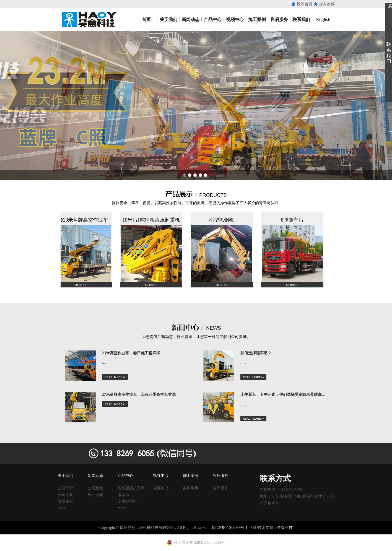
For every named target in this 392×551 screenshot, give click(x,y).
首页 (146, 20)
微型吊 (123, 495)
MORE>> (82, 285)
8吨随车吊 (294, 220)
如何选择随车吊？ (256, 353)
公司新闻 (95, 488)
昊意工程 (88, 20)
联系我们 (301, 20)
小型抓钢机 (223, 220)
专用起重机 (127, 501)
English (323, 20)
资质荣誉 (66, 501)
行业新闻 (95, 495)
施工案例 (257, 20)
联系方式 (275, 478)
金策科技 (285, 528)
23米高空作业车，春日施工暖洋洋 (131, 353)
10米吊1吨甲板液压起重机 (153, 220)
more (62, 508)
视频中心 (235, 20)
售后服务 (279, 20)
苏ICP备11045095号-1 (229, 528)
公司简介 (66, 488)
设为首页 (305, 4)
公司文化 (66, 495)
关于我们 (168, 20)
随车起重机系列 (131, 488)
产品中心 (213, 20)
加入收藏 (327, 4)
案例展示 (191, 488)
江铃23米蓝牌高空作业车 (82, 220)
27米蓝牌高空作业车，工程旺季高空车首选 (139, 395)
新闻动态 (191, 20)
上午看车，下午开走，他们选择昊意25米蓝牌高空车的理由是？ (295, 395)
